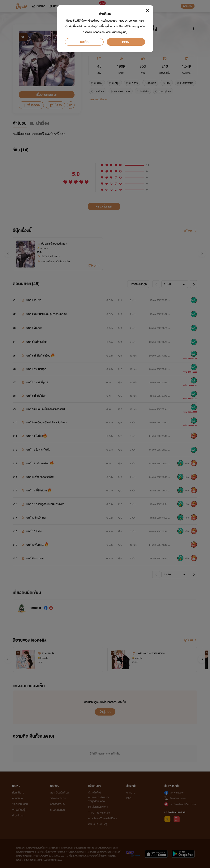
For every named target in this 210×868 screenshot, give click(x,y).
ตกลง (126, 42)
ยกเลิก (84, 42)
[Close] (148, 10)
